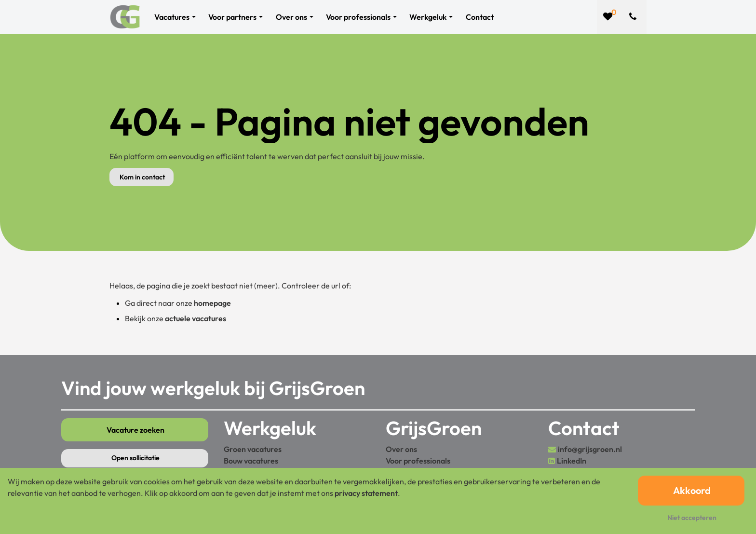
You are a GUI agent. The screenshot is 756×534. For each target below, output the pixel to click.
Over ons (401, 449)
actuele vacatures (196, 318)
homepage (212, 303)
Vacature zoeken (135, 430)
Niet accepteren (692, 518)
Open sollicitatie (135, 458)
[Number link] (635, 17)
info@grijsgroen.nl (590, 449)
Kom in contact (142, 177)
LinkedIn (572, 461)
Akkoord (692, 490)
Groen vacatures (253, 449)
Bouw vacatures (251, 461)
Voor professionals (418, 461)
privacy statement (366, 493)
